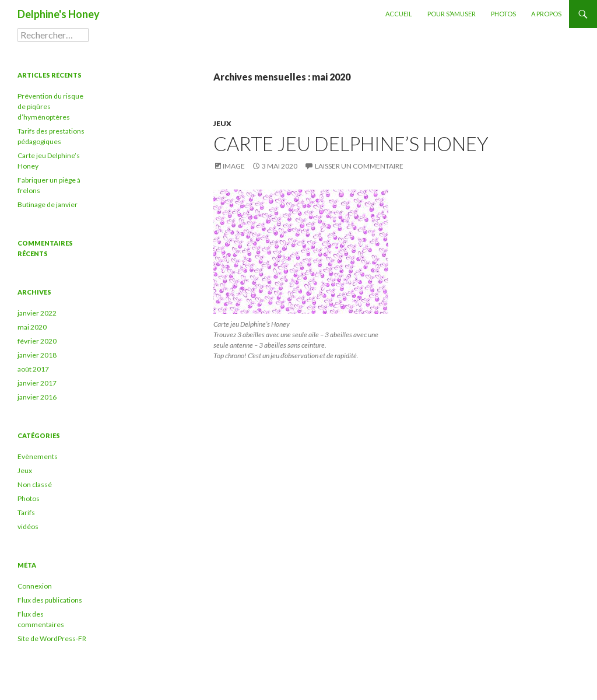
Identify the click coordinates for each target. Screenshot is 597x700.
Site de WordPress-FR (52, 638)
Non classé (35, 484)
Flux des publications (50, 600)
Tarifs (26, 512)
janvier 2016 (37, 397)
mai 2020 (32, 327)
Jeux (222, 123)
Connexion (35, 586)
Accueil (399, 14)
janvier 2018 (37, 355)
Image (234, 166)
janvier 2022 (37, 313)
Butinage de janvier (48, 204)
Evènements (38, 456)
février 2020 (37, 341)
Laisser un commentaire (359, 166)
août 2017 (33, 369)
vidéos (28, 526)
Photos (503, 14)
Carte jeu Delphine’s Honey (351, 143)
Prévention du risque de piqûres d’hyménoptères (50, 106)
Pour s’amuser (452, 14)
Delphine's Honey (59, 14)
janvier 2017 (37, 383)
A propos (546, 14)
